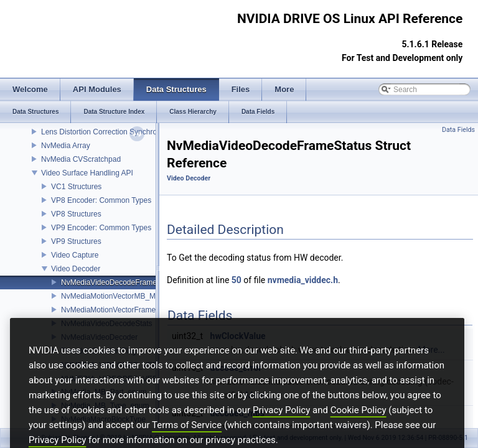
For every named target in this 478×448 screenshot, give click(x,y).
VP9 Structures (76, 241)
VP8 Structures (76, 214)
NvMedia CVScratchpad (81, 159)
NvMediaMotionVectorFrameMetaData (124, 310)
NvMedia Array (66, 146)
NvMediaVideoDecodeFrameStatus (119, 282)
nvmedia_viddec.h (303, 280)
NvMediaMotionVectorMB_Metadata (121, 296)
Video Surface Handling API (87, 173)
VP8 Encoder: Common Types (101, 200)
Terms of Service (187, 441)
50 (237, 280)
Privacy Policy (281, 426)
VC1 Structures (76, 187)
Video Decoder (76, 269)
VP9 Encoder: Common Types (101, 228)
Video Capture (75, 255)
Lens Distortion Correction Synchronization (112, 132)
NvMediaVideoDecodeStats (107, 324)
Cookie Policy (358, 426)
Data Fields (458, 130)
